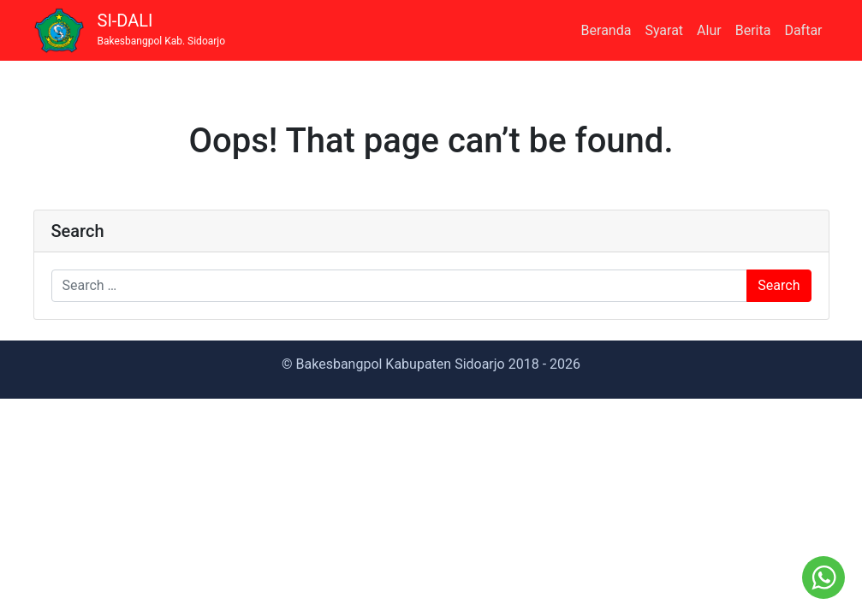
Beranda (606, 30)
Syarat (664, 30)
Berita (753, 30)
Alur (709, 30)
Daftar (803, 30)
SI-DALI (162, 30)
